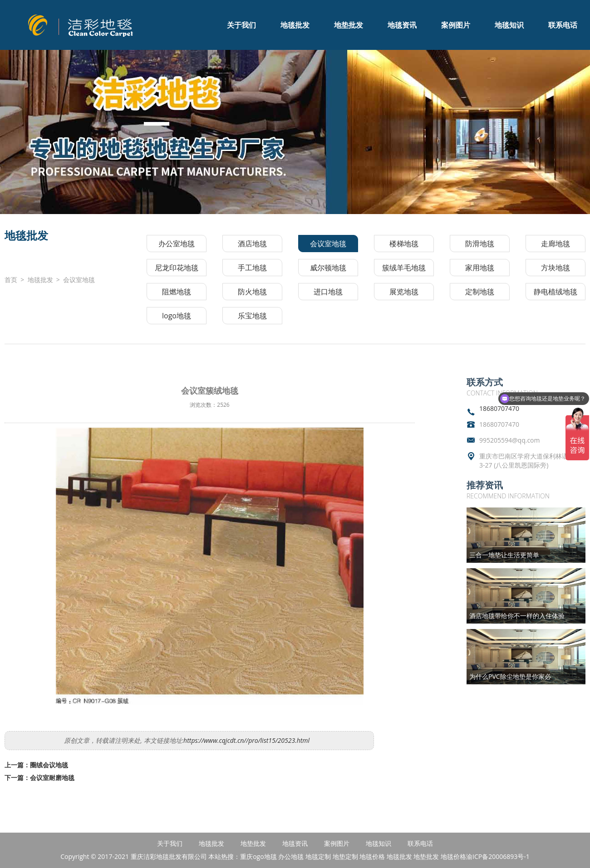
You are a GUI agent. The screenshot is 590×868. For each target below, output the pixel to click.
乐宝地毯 (252, 316)
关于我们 (241, 25)
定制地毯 (480, 292)
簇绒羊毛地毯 (404, 268)
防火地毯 (252, 292)
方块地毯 (556, 268)
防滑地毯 (480, 244)
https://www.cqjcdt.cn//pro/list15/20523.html (246, 740)
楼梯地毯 (404, 244)
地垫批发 (349, 25)
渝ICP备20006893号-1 (498, 856)
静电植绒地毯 (556, 292)
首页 (11, 280)
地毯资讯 (402, 25)
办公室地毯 (177, 244)
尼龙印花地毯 (177, 268)
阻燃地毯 (177, 292)
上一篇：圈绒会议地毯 (36, 765)
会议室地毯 (79, 280)
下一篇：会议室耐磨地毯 (39, 778)
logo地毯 (177, 316)
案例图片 (456, 25)
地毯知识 (509, 25)
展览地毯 (404, 292)
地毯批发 (295, 25)
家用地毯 (480, 268)
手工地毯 (252, 268)
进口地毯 (328, 292)
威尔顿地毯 (328, 268)
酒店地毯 (252, 244)
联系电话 (563, 25)
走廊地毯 (556, 244)
